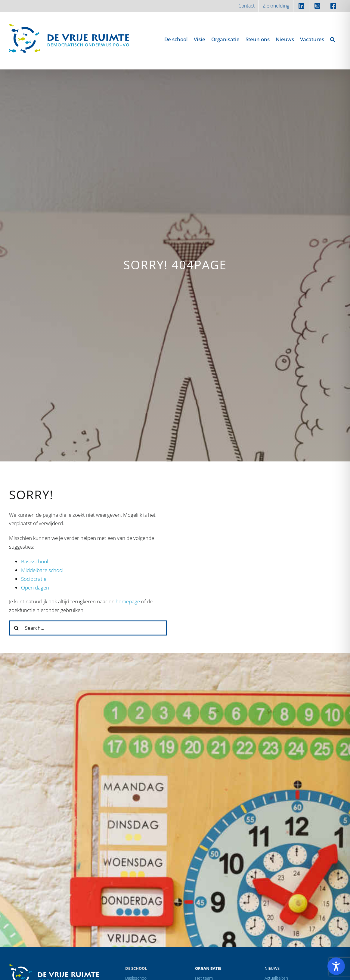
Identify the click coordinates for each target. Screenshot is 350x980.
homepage (128, 601)
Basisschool (35, 561)
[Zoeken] (17, 628)
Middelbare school (42, 570)
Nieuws (272, 968)
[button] (333, 39)
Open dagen (35, 588)
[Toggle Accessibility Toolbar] (336, 966)
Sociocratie (34, 579)
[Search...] (88, 628)
